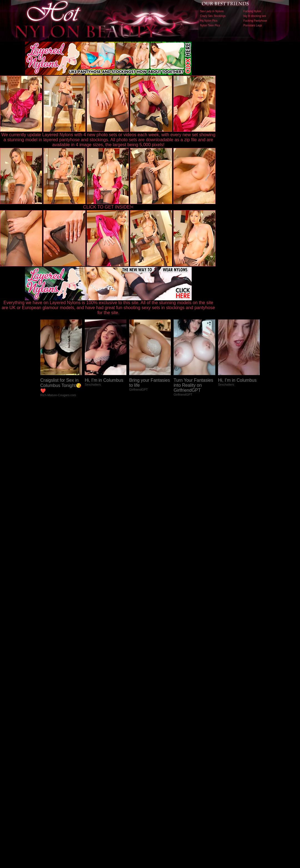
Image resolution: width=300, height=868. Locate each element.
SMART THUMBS (160, 752)
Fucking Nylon (252, 11)
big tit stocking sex (255, 16)
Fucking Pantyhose (255, 21)
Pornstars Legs (253, 25)
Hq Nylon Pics (209, 21)
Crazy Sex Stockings (213, 16)
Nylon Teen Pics (210, 25)
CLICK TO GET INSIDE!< (108, 207)
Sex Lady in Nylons (212, 11)
